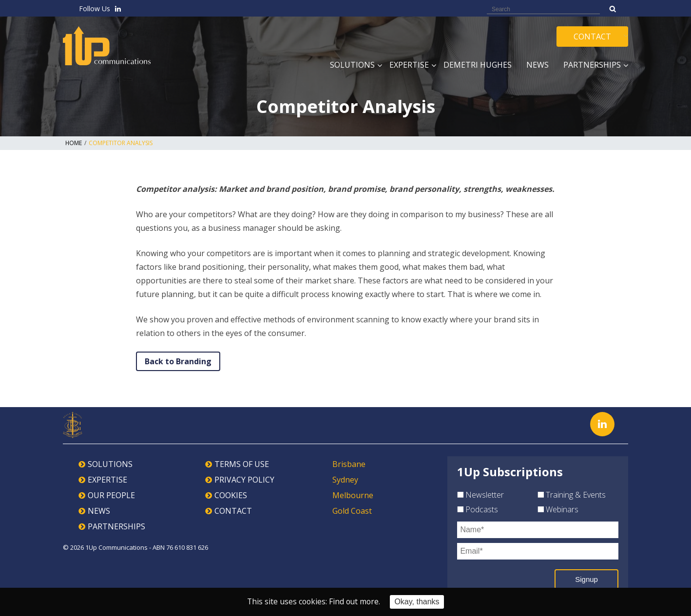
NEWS (99, 511)
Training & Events (572, 495)
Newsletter (480, 495)
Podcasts (478, 509)
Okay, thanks (418, 602)
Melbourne (353, 495)
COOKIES (231, 495)
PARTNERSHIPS (116, 526)
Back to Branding (178, 361)
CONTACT (233, 511)
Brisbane (349, 464)
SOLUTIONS (110, 464)
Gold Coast (352, 511)
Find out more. (355, 602)
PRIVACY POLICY (244, 480)
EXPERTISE (107, 480)
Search (613, 9)
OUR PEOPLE (111, 495)
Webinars (558, 509)
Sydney (345, 480)
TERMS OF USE (242, 464)
